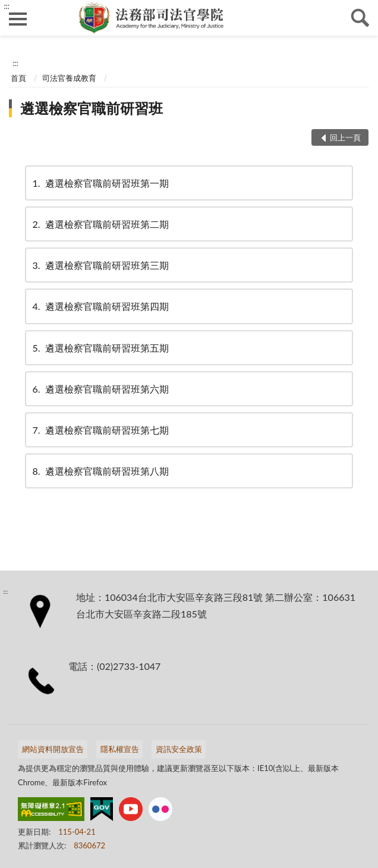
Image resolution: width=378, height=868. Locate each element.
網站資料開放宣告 (53, 749)
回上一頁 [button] (345, 137)
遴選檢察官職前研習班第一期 (100, 183)
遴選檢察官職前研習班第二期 (100, 224)
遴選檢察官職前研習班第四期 (100, 306)
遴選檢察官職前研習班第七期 (100, 430)
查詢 (360, 18)
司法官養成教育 (69, 78)
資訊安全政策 (179, 749)
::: (7, 6)
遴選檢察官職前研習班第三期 (100, 265)
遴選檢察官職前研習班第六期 (100, 389)
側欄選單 (18, 19)
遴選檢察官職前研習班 (92, 108)
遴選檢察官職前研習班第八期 (100, 471)
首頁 (18, 78)
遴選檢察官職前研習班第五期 (100, 348)
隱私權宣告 (120, 749)
